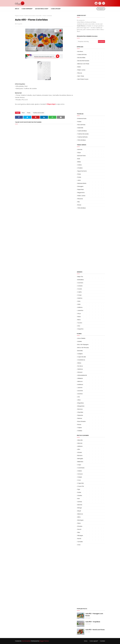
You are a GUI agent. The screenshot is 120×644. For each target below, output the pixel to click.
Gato (79, 304)
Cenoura (80, 474)
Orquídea (80, 412)
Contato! (102, 641)
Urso (79, 326)
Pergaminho (81, 193)
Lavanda (80, 391)
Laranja (80, 502)
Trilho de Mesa (82, 140)
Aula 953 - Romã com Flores (95, 630)
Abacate (80, 440)
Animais (80, 149)
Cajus (79, 465)
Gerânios (80, 369)
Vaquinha (80, 329)
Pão (79, 202)
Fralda (79, 122)
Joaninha (80, 310)
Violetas (80, 431)
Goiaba (80, 495)
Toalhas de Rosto (83, 137)
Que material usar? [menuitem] (42, 9)
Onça (79, 314)
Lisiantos (80, 394)
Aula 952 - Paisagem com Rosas (94, 615)
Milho (79, 517)
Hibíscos (80, 381)
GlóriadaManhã (82, 375)
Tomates (80, 542)
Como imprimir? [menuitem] (27, 9)
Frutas (79, 177)
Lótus (79, 400)
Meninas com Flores (83, 64)
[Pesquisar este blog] (87, 42)
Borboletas (81, 280)
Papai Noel (81, 189)
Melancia (80, 514)
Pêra (79, 532)
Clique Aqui (51, 104)
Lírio (79, 397)
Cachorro (80, 283)
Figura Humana (82, 171)
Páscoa (80, 73)
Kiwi (79, 499)
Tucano (80, 323)
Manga (80, 508)
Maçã (79, 511)
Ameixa (80, 452)
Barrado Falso (82, 156)
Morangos (80, 520)
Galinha (80, 298)
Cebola (80, 471)
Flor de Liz (80, 366)
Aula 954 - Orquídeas (93, 622)
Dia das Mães (81, 58)
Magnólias (81, 403)
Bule (79, 159)
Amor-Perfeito (81, 338)
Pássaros (80, 199)
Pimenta (80, 526)
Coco (79, 480)
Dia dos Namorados (83, 61)
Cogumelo (81, 483)
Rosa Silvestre (82, 421)
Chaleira (80, 168)
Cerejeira (80, 354)
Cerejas (80, 477)
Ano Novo (80, 51)
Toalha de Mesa (82, 131)
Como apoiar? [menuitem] (56, 9)
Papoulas (80, 415)
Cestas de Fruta (82, 55)
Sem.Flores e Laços (83, 79)
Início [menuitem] (17, 9)
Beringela (80, 459)
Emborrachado (82, 118)
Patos (79, 317)
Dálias (79, 363)
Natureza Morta (82, 183)
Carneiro (80, 286)
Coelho (80, 292)
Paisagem (80, 186)
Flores (29, 113)
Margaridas (81, 406)
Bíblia (79, 162)
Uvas (79, 545)
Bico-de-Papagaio (83, 344)
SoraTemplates (26, 641)
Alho (79, 449)
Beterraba (80, 462)
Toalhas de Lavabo (30, 16)
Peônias (80, 418)
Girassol (80, 372)
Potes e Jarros (81, 70)
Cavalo (80, 289)
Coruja (79, 295)
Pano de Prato (81, 125)
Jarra (79, 180)
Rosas (79, 205)
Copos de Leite (82, 357)
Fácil (23, 113)
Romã (79, 539)
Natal (79, 67)
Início (86, 641)
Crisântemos (81, 360)
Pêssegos (80, 535)
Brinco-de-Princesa (83, 348)
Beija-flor (80, 277)
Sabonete (80, 128)
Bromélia (80, 351)
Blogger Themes (44, 641)
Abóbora (80, 446)
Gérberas (80, 378)
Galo (79, 301)
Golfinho (80, 307)
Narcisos (80, 409)
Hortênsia (80, 384)
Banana (80, 455)
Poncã (79, 529)
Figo (79, 489)
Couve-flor (81, 486)
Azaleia (80, 341)
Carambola (81, 468)
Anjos (79, 153)
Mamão (80, 505)
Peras (79, 523)
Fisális (79, 492)
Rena (79, 320)
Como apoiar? (94, 641)
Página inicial (19, 16)
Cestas (80, 165)
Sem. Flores (81, 76)
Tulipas (80, 428)
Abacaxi (80, 443)
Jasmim (80, 388)
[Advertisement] (98, 96)
